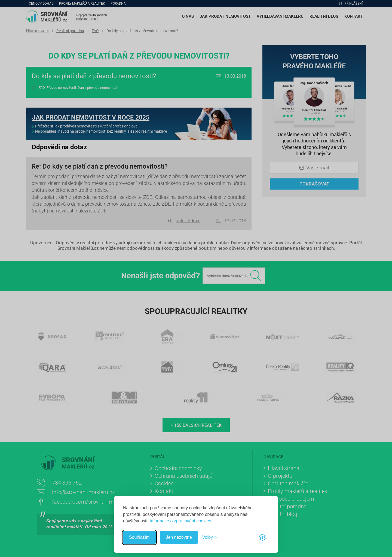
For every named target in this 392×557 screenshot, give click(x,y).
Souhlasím (139, 537)
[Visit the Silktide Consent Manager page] (262, 537)
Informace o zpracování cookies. (181, 521)
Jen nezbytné (179, 537)
